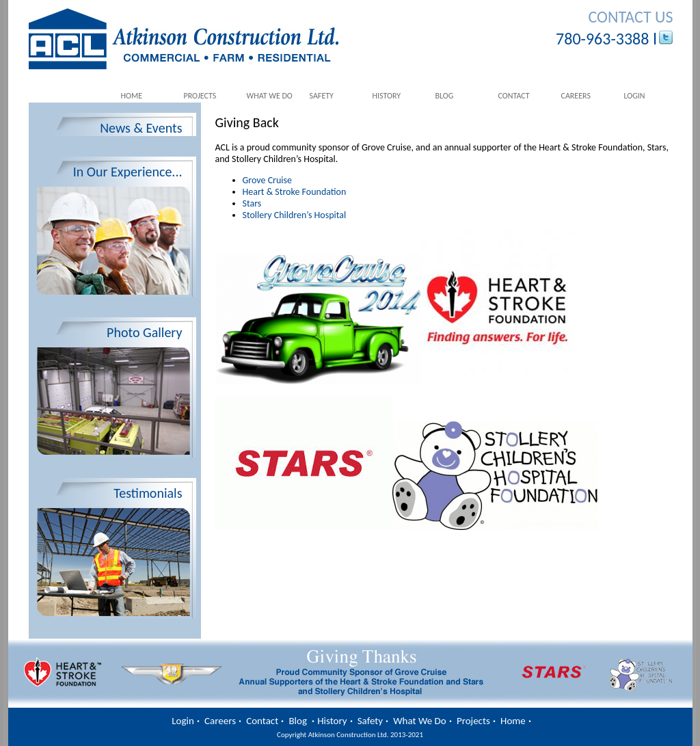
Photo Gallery (144, 332)
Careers (576, 96)
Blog (445, 96)
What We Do (270, 96)
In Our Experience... (128, 172)
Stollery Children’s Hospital (295, 215)
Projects (200, 96)
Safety (322, 96)
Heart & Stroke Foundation (295, 192)
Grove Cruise (267, 180)
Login (635, 96)
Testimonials (148, 493)
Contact (514, 96)
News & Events (141, 128)
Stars (252, 203)
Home (132, 96)
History (387, 96)
